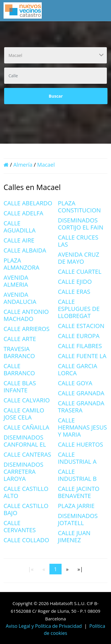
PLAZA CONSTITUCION (79, 207)
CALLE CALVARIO (27, 400)
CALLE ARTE (20, 339)
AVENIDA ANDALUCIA (20, 298)
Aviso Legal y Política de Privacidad (44, 626)
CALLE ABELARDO (28, 203)
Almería (23, 165)
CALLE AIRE (19, 240)
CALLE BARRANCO (19, 369)
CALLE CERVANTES (20, 526)
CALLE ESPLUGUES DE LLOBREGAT (79, 309)
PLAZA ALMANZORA (21, 264)
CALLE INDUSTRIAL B (77, 475)
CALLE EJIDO (75, 282)
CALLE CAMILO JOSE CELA (24, 414)
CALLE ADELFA (23, 213)
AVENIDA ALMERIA (16, 281)
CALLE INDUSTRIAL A (77, 458)
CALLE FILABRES (80, 346)
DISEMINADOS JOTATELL (78, 519)
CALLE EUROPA (79, 336)
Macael (46, 165)
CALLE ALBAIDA (25, 250)
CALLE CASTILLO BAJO (26, 509)
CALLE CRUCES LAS (78, 241)
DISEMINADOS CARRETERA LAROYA (24, 472)
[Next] (67, 569)
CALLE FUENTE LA (82, 356)
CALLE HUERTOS (81, 444)
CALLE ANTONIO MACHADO (26, 315)
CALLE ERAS (74, 292)
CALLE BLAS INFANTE (20, 387)
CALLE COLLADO (26, 540)
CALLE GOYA (75, 383)
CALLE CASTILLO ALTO (26, 492)
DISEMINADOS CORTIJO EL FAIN (81, 224)
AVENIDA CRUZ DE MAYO (79, 258)
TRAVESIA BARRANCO (19, 352)
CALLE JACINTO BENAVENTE (79, 492)
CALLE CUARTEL (80, 272)
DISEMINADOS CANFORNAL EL (25, 441)
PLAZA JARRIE (76, 506)
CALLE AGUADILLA (20, 227)
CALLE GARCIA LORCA (78, 369)
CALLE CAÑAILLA (26, 427)
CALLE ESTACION (81, 326)
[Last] (80, 569)
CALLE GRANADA (81, 393)
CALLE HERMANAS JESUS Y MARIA (83, 427)
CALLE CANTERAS (27, 454)
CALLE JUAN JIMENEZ (74, 536)
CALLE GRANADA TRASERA (81, 407)
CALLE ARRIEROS (26, 329)
